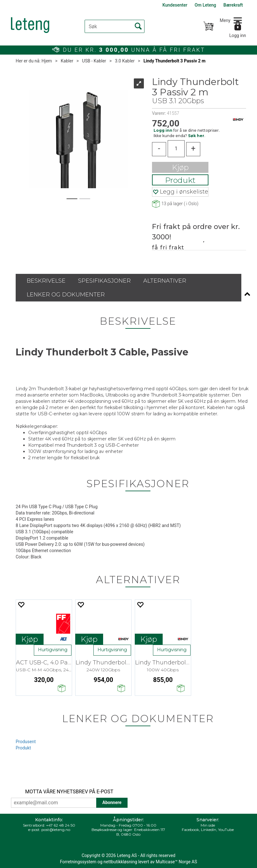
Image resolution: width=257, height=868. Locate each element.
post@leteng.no (56, 830)
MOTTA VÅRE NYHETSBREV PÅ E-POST (69, 792)
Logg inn (238, 35)
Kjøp (180, 167)
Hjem (47, 61)
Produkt (180, 180)
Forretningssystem (78, 862)
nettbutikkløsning (120, 862)
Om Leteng (205, 5)
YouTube (226, 830)
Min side (208, 825)
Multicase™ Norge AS (176, 862)
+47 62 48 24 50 (61, 825)
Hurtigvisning (53, 650)
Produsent (26, 742)
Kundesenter (175, 5)
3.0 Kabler (125, 61)
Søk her (196, 136)
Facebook (190, 830)
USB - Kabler (94, 61)
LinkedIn (209, 830)
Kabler (67, 61)
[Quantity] (176, 149)
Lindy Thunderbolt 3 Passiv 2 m (175, 61)
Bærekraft (233, 5)
